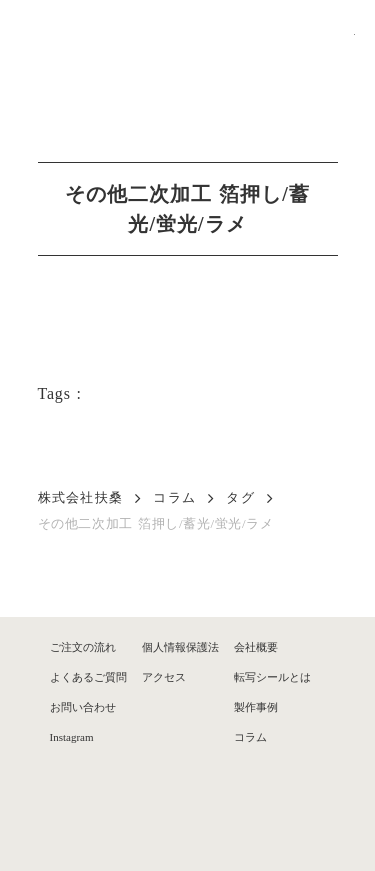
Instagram (72, 737)
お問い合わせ (83, 707)
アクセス (164, 677)
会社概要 (256, 647)
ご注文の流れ (83, 647)
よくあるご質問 (88, 677)
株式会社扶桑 (81, 497)
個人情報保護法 (180, 647)
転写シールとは (272, 677)
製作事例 (256, 707)
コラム (174, 497)
